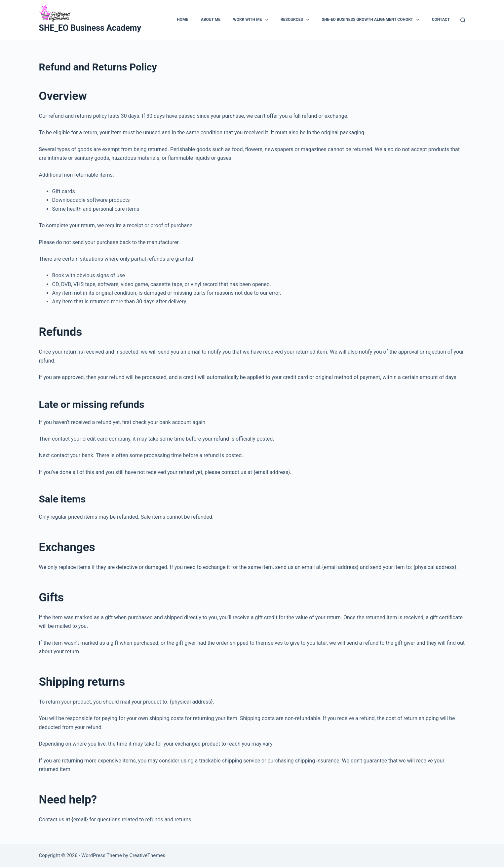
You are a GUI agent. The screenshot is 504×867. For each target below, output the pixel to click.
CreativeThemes (148, 855)
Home (182, 20)
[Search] (463, 20)
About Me (211, 20)
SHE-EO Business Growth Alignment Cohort (372, 20)
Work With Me (252, 20)
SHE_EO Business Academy (90, 28)
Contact (441, 20)
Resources (296, 20)
